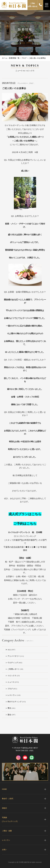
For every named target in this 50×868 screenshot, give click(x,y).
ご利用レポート (14, 669)
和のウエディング (15, 702)
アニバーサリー (14, 656)
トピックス (12, 676)
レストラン (12, 695)
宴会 (9, 715)
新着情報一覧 (14, 58)
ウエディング (13, 663)
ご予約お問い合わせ (32, 5)
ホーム (5, 58)
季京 (9, 708)
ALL (9, 650)
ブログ (10, 689)
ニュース (11, 682)
